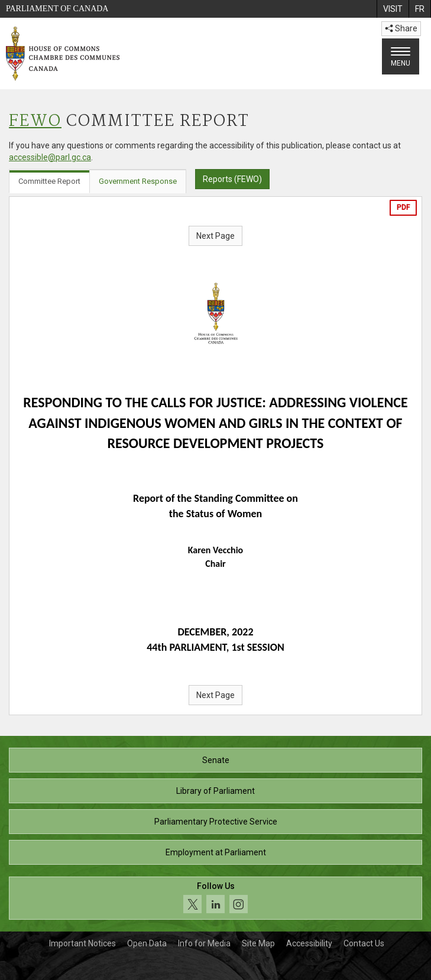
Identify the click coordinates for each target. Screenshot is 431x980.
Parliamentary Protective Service (216, 822)
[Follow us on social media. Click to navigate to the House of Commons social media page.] (215, 898)
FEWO (35, 121)
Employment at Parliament (216, 852)
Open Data (147, 943)
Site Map (258, 943)
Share (401, 28)
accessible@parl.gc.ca (50, 157)
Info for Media (204, 943)
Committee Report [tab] (49, 181)
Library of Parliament (215, 791)
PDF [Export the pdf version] (403, 207)
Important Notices (82, 943)
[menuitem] (393, 9)
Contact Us (364, 943)
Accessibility (309, 943)
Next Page (215, 236)
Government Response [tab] (138, 181)
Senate (216, 760)
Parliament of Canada (57, 9)
